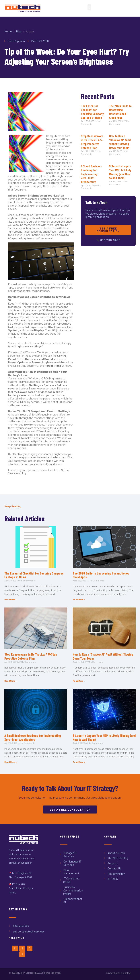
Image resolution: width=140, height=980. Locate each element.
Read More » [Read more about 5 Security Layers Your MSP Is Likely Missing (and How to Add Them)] (79, 762)
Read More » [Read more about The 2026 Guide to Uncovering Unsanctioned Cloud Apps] (79, 599)
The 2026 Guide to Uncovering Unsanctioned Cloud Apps (120, 112)
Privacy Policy (113, 973)
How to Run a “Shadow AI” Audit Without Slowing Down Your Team (120, 142)
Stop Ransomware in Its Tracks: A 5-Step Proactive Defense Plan (92, 142)
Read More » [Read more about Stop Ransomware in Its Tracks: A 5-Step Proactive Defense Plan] (10, 681)
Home (8, 31)
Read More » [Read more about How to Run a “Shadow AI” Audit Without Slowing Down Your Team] (79, 681)
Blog (19, 31)
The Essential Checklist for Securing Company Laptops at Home (92, 112)
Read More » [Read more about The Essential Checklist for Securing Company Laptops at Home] (10, 599)
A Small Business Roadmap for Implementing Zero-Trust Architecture (91, 174)
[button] (89, 7)
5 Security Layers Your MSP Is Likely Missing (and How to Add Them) (120, 172)
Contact (127, 973)
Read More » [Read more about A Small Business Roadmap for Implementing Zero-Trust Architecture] (10, 762)
